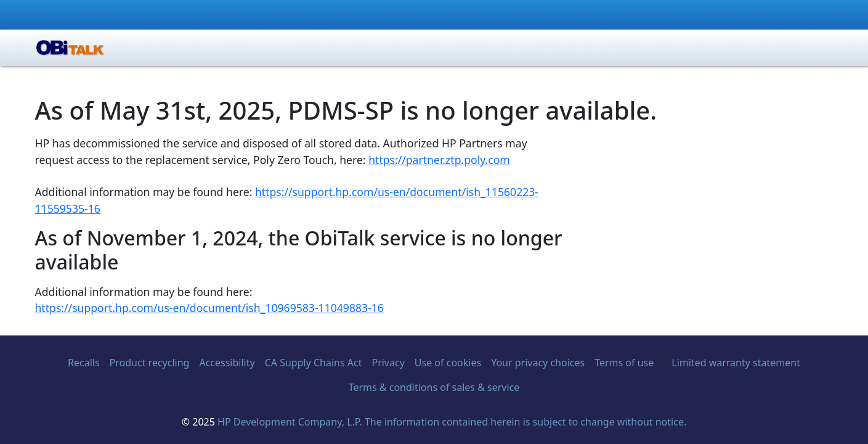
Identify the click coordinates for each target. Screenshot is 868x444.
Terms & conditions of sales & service (434, 387)
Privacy (388, 363)
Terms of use (624, 363)
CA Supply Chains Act (314, 363)
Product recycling (150, 363)
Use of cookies (448, 363)
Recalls (84, 363)
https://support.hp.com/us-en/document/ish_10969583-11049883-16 (209, 308)
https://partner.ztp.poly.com (439, 160)
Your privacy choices (538, 363)
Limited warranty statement (736, 363)
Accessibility (227, 363)
